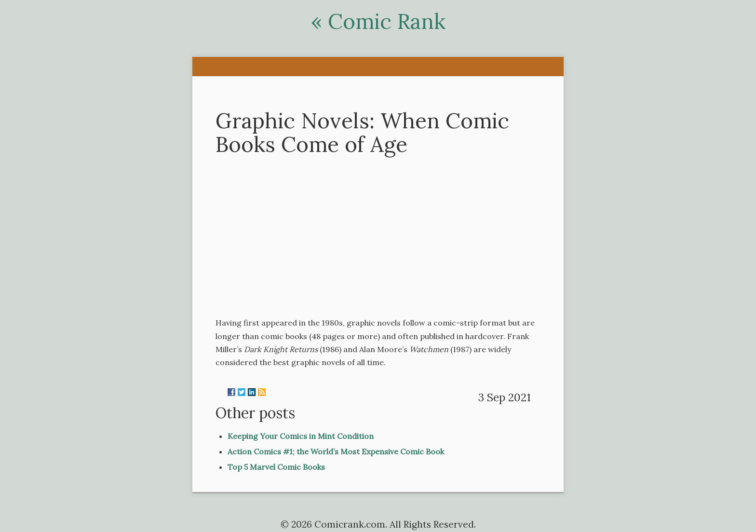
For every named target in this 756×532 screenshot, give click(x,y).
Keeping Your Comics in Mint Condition (301, 436)
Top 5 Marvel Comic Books (276, 467)
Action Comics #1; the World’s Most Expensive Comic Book (336, 451)
